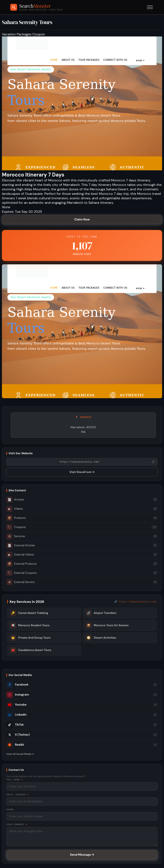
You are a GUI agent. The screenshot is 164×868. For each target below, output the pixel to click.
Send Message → (82, 855)
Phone (10, 809)
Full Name (15, 780)
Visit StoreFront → (82, 472)
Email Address (18, 795)
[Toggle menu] (150, 7)
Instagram (18, 695)
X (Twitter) (18, 735)
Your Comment (17, 824)
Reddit (15, 745)
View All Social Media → (20, 754)
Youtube (16, 705)
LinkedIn (16, 715)
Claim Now (82, 219)
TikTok (15, 725)
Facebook (17, 685)
